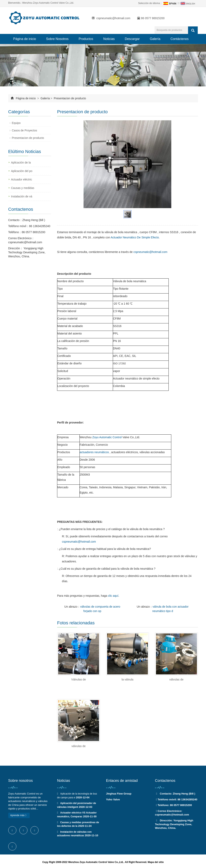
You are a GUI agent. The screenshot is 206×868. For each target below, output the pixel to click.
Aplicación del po (22, 171)
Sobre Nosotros (57, 39)
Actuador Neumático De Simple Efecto (135, 237)
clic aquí (113, 596)
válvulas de (176, 679)
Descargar (132, 39)
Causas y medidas (23, 188)
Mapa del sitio (156, 862)
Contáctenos (180, 39)
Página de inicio (25, 39)
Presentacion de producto (70, 98)
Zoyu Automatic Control (107, 437)
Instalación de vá (22, 196)
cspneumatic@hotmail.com (113, 18)
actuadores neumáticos (94, 452)
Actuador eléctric (22, 179)
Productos (86, 39)
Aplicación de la (21, 162)
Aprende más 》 (19, 815)
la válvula (128, 679)
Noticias (109, 39)
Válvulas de (78, 679)
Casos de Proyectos (25, 130)
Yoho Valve (113, 799)
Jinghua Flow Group (119, 794)
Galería (155, 39)
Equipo (16, 123)
